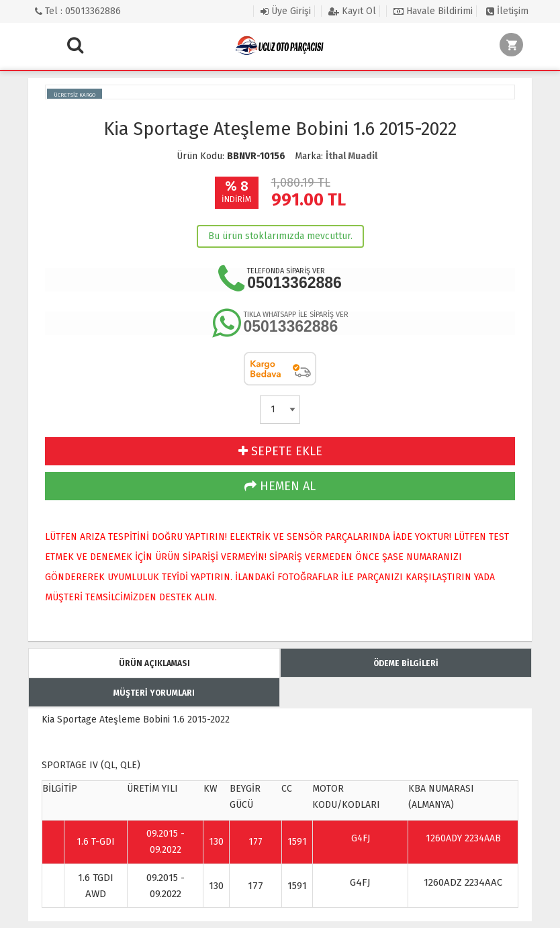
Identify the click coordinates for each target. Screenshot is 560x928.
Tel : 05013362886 (78, 11)
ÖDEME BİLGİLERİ (406, 663)
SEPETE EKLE (280, 451)
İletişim (507, 11)
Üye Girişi (286, 11)
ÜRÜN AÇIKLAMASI (154, 663)
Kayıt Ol (352, 11)
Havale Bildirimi (433, 11)
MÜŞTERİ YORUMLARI (154, 693)
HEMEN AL (280, 486)
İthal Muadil (352, 156)
